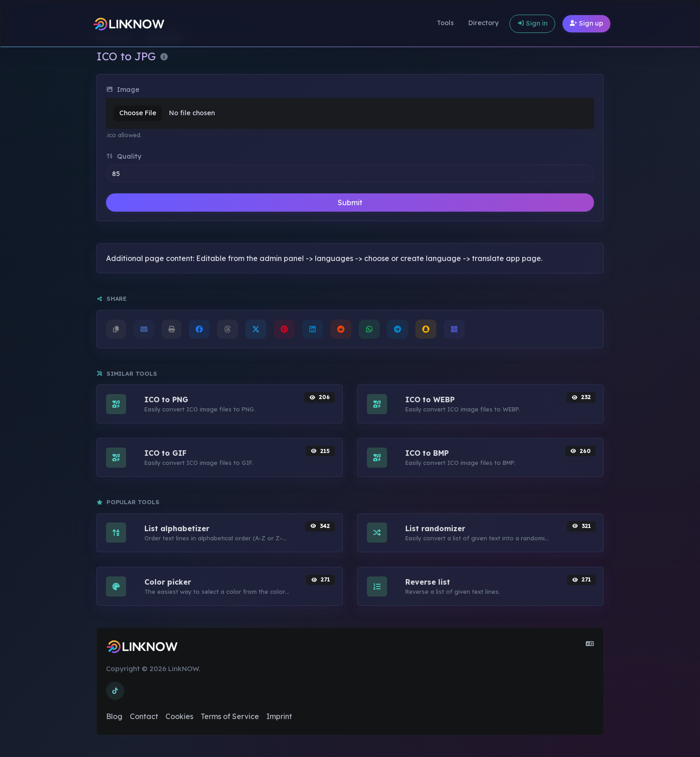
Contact (144, 716)
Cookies (179, 716)
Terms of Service (230, 716)
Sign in (533, 23)
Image (123, 90)
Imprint (279, 716)
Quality (124, 156)
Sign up (586, 23)
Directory (483, 23)
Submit (350, 203)
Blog (114, 716)
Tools (445, 23)
